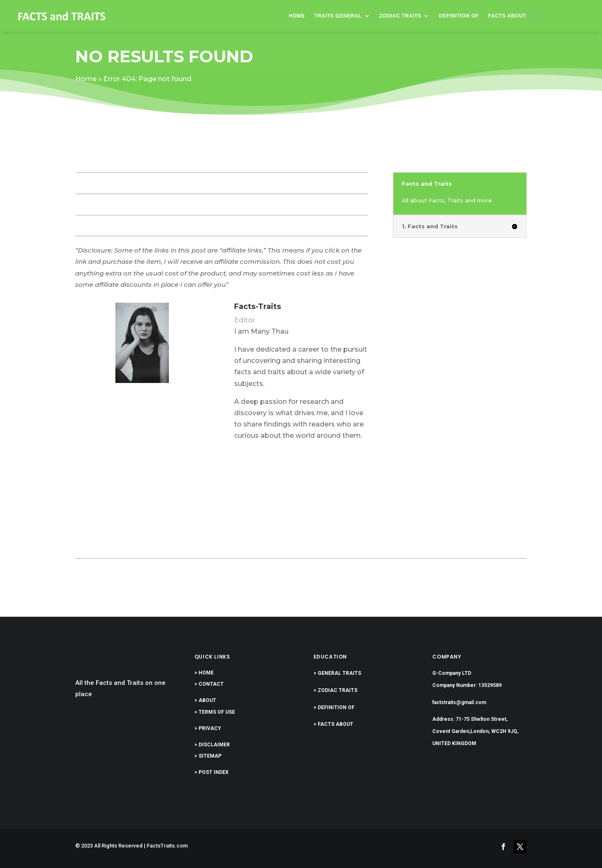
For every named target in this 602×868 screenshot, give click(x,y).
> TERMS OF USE (215, 712)
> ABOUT (205, 700)
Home (297, 16)
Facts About (508, 16)
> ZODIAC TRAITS (335, 690)
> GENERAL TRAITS (337, 673)
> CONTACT (209, 684)
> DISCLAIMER (212, 745)
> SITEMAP (208, 756)
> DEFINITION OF (334, 707)
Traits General (338, 16)
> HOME (204, 673)
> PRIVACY (208, 728)
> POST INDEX (212, 772)
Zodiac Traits (400, 16)
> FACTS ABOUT (333, 724)
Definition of (459, 16)
